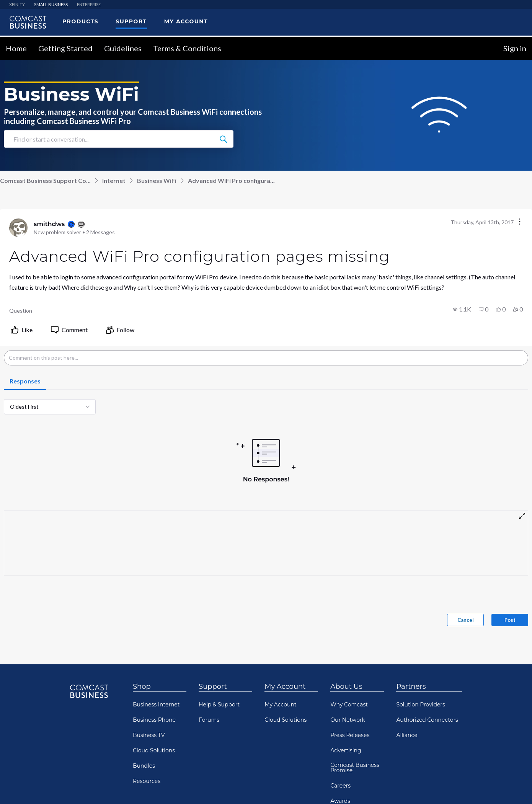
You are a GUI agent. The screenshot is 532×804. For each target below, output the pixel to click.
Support (213, 590)
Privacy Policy (129, 758)
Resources (147, 685)
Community (89, 758)
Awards (340, 705)
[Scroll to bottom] (515, 787)
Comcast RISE (478, 758)
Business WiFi (157, 84)
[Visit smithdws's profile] (18, 131)
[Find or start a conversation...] (223, 42)
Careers (340, 689)
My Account (285, 590)
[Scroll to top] (515, 761)
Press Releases (350, 639)
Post (510, 523)
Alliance (407, 639)
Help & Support (219, 608)
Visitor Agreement (298, 758)
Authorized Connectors (427, 623)
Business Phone (154, 623)
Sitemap (399, 758)
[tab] (25, 285)
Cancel (466, 523)
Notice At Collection (241, 758)
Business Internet (156, 608)
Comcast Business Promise (355, 671)
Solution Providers (420, 608)
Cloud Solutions (154, 654)
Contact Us (51, 758)
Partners (411, 590)
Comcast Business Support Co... (45, 84)
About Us (346, 590)
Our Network (348, 623)
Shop (142, 590)
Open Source (435, 758)
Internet (114, 84)
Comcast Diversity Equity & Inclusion (354, 722)
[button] (462, 213)
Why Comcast (349, 608)
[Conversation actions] (520, 126)
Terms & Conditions (355, 758)
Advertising (346, 654)
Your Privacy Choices (181, 758)
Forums (209, 623)
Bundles (144, 669)
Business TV (149, 639)
